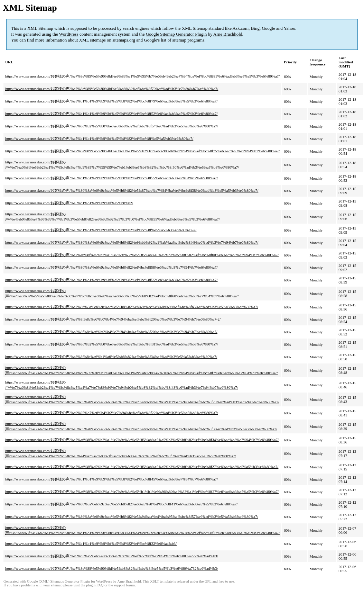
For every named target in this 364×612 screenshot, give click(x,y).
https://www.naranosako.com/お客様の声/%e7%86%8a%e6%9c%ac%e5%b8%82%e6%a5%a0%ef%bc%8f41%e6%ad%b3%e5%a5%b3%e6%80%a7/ (122, 504)
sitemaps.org (124, 40)
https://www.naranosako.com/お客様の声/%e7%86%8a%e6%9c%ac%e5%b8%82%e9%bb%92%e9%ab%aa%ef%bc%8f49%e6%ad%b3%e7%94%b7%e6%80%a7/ (132, 242)
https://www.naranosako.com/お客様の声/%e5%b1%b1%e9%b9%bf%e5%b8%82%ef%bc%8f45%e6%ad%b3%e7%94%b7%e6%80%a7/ (111, 479)
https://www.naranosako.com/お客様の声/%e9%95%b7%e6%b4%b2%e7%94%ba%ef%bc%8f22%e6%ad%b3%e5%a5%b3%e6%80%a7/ (112, 413)
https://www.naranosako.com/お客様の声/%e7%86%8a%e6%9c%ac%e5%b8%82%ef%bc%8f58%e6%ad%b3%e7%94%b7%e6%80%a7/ (111, 267)
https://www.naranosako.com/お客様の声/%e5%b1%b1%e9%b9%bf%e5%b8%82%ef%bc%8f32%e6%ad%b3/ (91, 543)
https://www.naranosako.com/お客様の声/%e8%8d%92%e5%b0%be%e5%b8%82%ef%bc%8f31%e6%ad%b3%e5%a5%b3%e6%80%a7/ (112, 344)
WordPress (69, 34)
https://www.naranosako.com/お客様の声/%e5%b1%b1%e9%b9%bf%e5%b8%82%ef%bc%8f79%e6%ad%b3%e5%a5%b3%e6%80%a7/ (111, 101)
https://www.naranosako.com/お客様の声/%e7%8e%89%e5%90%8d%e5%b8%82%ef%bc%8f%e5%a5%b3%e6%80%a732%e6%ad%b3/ (112, 568)
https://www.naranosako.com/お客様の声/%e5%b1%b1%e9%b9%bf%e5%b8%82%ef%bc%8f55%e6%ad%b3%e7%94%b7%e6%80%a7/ (111, 178)
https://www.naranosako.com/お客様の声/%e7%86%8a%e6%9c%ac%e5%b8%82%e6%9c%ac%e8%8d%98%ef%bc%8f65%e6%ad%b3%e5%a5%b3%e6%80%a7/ (132, 307)
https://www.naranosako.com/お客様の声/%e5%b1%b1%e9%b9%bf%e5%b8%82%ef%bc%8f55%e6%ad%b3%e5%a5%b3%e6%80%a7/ (111, 280)
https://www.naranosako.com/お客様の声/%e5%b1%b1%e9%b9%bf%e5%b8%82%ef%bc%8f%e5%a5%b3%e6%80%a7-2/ (101, 230)
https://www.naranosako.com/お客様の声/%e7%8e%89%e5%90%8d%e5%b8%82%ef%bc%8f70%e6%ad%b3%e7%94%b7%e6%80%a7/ (112, 89)
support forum (124, 585)
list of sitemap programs (183, 40)
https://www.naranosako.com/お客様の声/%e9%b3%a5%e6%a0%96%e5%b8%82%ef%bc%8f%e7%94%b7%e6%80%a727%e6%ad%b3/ (112, 556)
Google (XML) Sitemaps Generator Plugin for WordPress (69, 581)
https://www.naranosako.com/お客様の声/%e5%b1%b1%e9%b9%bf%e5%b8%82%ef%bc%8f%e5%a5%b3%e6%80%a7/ (99, 138)
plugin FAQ (95, 585)
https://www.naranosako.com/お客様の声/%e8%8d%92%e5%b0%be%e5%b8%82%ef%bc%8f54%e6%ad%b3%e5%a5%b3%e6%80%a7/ (112, 126)
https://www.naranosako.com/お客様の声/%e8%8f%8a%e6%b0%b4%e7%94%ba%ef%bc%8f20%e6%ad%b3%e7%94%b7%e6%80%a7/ (111, 332)
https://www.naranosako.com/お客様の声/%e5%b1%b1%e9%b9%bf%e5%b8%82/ (69, 203)
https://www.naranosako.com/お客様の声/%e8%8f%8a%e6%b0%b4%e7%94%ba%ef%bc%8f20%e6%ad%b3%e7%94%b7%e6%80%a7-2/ (113, 319)
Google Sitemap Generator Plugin (176, 34)
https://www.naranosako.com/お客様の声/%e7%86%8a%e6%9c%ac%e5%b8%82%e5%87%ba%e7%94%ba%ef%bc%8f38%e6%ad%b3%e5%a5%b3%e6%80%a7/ (132, 190)
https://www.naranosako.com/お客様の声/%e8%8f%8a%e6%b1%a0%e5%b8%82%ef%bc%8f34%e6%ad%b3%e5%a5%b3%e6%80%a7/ (111, 357)
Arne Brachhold (228, 34)
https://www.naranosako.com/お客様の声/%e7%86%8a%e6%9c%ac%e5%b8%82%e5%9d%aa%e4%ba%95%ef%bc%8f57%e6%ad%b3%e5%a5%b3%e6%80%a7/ (132, 516)
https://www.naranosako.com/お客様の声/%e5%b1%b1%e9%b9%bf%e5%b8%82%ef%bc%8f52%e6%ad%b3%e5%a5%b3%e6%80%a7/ (111, 114)
